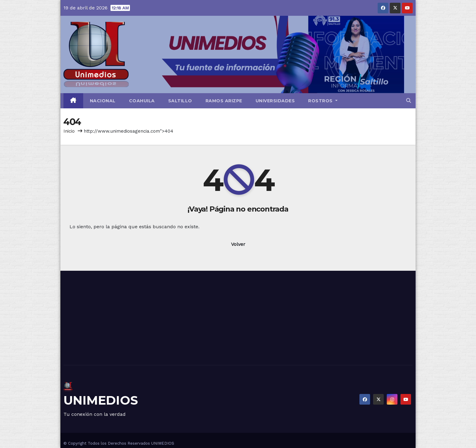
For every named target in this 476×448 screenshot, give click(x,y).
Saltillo (180, 101)
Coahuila (142, 101)
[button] (409, 101)
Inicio (69, 131)
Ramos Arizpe (224, 101)
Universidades (275, 101)
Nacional (103, 101)
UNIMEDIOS (101, 400)
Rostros (323, 101)
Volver (238, 244)
